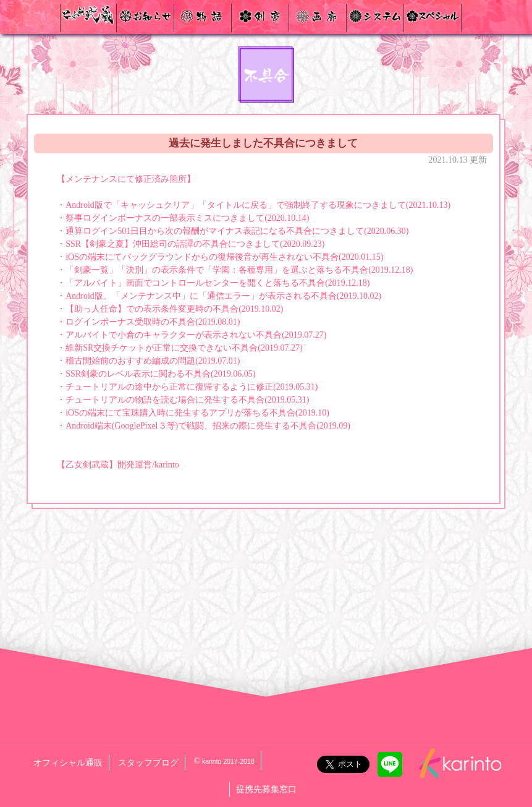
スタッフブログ (148, 763)
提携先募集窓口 (266, 789)
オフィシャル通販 (68, 763)
